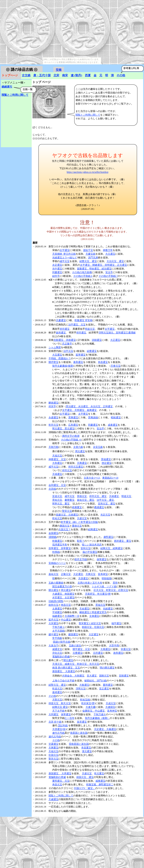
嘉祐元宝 (53, 574)
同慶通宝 (57, 272)
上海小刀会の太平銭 (63, 681)
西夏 (88, 75)
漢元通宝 (87, 751)
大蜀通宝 (105, 649)
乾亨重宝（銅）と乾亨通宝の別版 (79, 522)
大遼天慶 (91, 707)
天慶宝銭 (91, 254)
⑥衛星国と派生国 (79, 744)
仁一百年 (70, 718)
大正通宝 (115, 340)
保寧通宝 (102, 559)
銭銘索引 (7, 87)
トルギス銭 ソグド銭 (104, 586)
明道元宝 (90, 329)
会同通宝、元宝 (57, 485)
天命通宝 (84, 609)
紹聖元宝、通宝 (57, 685)
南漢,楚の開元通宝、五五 (66, 668)
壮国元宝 (53, 755)
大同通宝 (53, 714)
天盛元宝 (82, 518)
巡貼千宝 (88, 250)
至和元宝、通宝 (107, 504)
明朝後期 (107, 578)
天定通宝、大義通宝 (105, 729)
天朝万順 (53, 447)
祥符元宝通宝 (76, 467)
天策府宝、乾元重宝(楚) (98, 594)
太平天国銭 (58, 631)
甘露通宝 (53, 744)
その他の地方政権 (82, 272)
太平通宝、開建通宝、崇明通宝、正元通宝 (103, 265)
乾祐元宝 (57, 518)
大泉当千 (53, 646)
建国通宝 (73, 634)
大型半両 (114, 646)
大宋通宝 (53, 623)
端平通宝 (116, 623)
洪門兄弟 (93, 258)
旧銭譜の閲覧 (56, 601)
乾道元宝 (57, 689)
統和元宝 (53, 605)
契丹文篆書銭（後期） (97, 718)
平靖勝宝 (57, 612)
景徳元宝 (82, 496)
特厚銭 (56, 552)
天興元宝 (91, 574)
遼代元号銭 (58, 733)
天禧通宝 (57, 474)
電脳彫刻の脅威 (61, 657)
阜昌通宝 (103, 362)
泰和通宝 (78, 362)
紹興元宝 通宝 (60, 707)
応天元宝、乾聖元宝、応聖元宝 (111, 590)
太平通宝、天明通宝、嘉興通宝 (79, 410)
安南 (59, 70)
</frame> (10, 145)
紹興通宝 (93, 529)
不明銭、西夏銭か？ (60, 358)
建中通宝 (53, 634)
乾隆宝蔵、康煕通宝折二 (100, 785)
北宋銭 (52, 489)
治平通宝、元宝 (77, 325)
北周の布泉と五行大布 (90, 583)
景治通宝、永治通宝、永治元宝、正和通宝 (89, 406)
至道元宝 (57, 496)
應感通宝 (99, 507)
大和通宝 (57, 463)
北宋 (56, 75)
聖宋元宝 (67, 511)
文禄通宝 (94, 616)
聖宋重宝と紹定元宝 (90, 623)
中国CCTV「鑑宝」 (85, 788)
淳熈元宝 (81, 689)
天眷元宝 (116, 366)
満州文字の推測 (71, 436)
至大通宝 (92, 676)
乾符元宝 (53, 425)
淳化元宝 (57, 653)
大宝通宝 (57, 355)
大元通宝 (110, 254)
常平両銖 (57, 638)
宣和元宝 (86, 548)
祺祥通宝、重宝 (123, 541)
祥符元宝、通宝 (98, 496)
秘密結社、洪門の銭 (95, 681)
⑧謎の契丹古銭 (62, 642)
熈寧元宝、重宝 (61, 504)
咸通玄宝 (57, 649)
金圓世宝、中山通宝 (94, 711)
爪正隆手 (67, 344)
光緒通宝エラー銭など (65, 258)
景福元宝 (100, 605)
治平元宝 (68, 351)
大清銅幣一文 (72, 616)
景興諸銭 (93, 417)
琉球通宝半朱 (60, 545)
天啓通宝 (83, 578)
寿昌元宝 (66, 605)
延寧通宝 (81, 355)
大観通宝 (84, 685)
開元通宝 (53, 590)
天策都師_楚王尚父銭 (64, 254)
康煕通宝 (108, 537)
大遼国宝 (110, 707)
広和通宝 (73, 425)
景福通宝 (106, 459)
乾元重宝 (99, 773)
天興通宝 (82, 463)
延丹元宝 (53, 620)
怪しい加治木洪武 (92, 545)
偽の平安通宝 (90, 552)
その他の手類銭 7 (108, 276)
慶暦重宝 (70, 500)
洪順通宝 (97, 340)
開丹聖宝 (53, 362)
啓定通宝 (107, 463)
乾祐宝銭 (85, 700)
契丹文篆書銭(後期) (63, 366)
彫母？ (81, 541)
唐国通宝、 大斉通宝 (60, 773)
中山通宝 (66, 620)
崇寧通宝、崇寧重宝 (60, 548)
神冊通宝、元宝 (57, 459)
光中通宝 (57, 269)
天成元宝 (111, 703)
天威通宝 (53, 799)
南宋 (65, 75)
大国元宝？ (65, 529)
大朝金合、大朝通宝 (73, 676)
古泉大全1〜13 (92, 478)
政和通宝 (61, 333)
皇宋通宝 (82, 722)
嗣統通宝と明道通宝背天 (93, 612)
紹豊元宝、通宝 (88, 261)
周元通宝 (80, 451)
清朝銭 (53, 537)
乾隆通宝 (57, 541)
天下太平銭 (58, 711)
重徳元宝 (77, 526)
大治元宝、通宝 (115, 261)
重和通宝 (108, 685)
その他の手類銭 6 (83, 276)
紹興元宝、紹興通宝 (111, 548)
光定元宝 (105, 515)
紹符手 (56, 276)
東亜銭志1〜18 (110, 478)
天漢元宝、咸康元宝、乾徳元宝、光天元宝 (76, 664)
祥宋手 (52, 406)
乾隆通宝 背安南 (83, 320)
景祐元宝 (57, 500)
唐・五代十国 (42, 75)
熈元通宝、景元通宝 (63, 429)
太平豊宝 (83, 414)
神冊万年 (108, 250)
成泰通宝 (113, 425)
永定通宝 (57, 265)
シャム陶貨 (55, 347)
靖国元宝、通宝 (85, 777)
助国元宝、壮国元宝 (93, 627)
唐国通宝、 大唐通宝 (64, 671)
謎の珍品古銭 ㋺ (22, 70)
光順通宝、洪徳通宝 (65, 340)
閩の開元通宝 (107, 668)
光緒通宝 (108, 609)
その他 (121, 75)
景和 (115, 583)
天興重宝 (53, 748)
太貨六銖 (78, 447)
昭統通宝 (116, 417)
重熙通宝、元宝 (61, 781)
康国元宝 (65, 526)
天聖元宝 (57, 700)
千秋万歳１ (58, 627)
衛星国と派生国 (79, 733)
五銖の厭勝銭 (56, 583)
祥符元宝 (67, 470)
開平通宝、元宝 (81, 649)
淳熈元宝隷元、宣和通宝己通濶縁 (117, 333)
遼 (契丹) (76, 75)
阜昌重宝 (86, 748)
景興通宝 (73, 417)
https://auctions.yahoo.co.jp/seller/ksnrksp (87, 172)
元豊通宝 (78, 653)
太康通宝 (57, 609)
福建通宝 (57, 616)
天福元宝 (57, 456)
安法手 (109, 272)
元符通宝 (98, 653)
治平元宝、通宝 (105, 500)
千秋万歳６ (100, 714)
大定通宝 (78, 574)
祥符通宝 (65, 329)
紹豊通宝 (92, 351)
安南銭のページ (57, 563)
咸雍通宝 (100, 781)
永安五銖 (98, 447)
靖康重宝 (77, 507)
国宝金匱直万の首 (62, 586)
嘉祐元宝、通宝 (86, 500)
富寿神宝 (103, 574)
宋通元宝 (126, 649)
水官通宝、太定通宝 (63, 598)
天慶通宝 (61, 320)
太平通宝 (65, 250)
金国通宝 (53, 533)
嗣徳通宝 (53, 403)
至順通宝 (124, 676)
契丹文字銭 (81, 559)
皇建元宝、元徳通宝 (67, 515)
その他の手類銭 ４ (71, 440)
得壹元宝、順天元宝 (60, 703)
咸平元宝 (65, 261)
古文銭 (26, 75)
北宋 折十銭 (55, 722)
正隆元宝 (66, 574)
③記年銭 (63, 725)
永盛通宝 (53, 417)
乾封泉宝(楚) (88, 703)
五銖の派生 (75, 646)
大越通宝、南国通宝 (63, 594)
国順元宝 (104, 676)
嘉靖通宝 (57, 692)
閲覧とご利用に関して (61, 796)
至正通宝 (104, 689)
